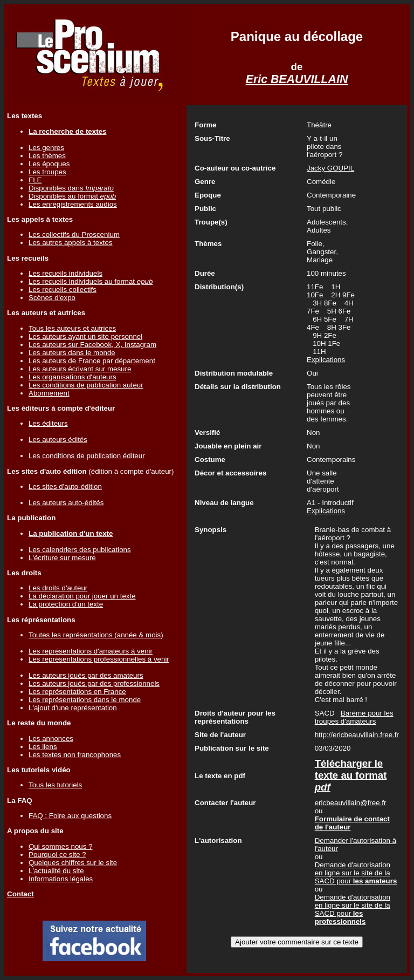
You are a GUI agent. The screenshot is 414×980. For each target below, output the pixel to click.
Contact (20, 894)
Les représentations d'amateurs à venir (91, 651)
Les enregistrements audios (73, 204)
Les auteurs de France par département (92, 361)
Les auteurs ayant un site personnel (85, 336)
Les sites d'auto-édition (65, 486)
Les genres (46, 148)
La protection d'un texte (66, 604)
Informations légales (61, 879)
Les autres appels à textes (71, 243)
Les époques (49, 164)
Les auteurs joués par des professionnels (94, 683)
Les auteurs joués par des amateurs (86, 675)
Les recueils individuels (65, 273)
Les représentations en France (77, 692)
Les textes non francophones (75, 755)
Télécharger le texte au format (351, 775)
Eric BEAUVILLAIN (297, 79)
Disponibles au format (72, 196)
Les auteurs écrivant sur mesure (80, 369)
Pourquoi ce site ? (57, 855)
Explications (326, 360)
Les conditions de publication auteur (86, 385)
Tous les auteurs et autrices (72, 328)
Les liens (43, 747)
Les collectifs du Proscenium (74, 234)
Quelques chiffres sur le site (73, 863)
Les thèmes (47, 156)
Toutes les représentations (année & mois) (96, 635)
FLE (35, 180)
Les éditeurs (48, 423)
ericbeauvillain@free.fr (351, 803)
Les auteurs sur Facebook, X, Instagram (92, 345)
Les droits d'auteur (58, 588)
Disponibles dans (71, 188)
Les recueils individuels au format (91, 281)
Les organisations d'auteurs (73, 377)
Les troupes (47, 172)
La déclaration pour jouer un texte (82, 596)
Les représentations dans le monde (85, 700)
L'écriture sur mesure (62, 558)
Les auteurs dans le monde (72, 353)
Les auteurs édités (58, 440)
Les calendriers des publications (80, 550)
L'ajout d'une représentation (73, 708)
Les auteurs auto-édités (66, 503)
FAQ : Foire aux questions (70, 816)
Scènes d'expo (52, 298)
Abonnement (49, 393)
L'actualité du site (56, 871)
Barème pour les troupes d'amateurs (354, 717)
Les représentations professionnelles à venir (99, 659)
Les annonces (51, 739)
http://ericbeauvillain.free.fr (357, 735)
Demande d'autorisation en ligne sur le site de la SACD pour (356, 873)
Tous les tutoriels (55, 785)
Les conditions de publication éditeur (87, 456)
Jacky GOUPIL (330, 168)
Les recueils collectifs (63, 290)
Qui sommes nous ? (61, 846)
